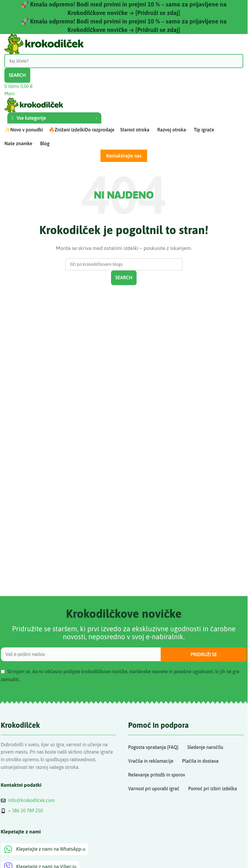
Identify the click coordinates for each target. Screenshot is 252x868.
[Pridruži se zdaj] (158, 13)
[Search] (124, 61)
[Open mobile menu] (10, 94)
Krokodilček (20, 725)
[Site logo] (44, 44)
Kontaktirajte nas (124, 156)
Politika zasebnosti (41, 679)
